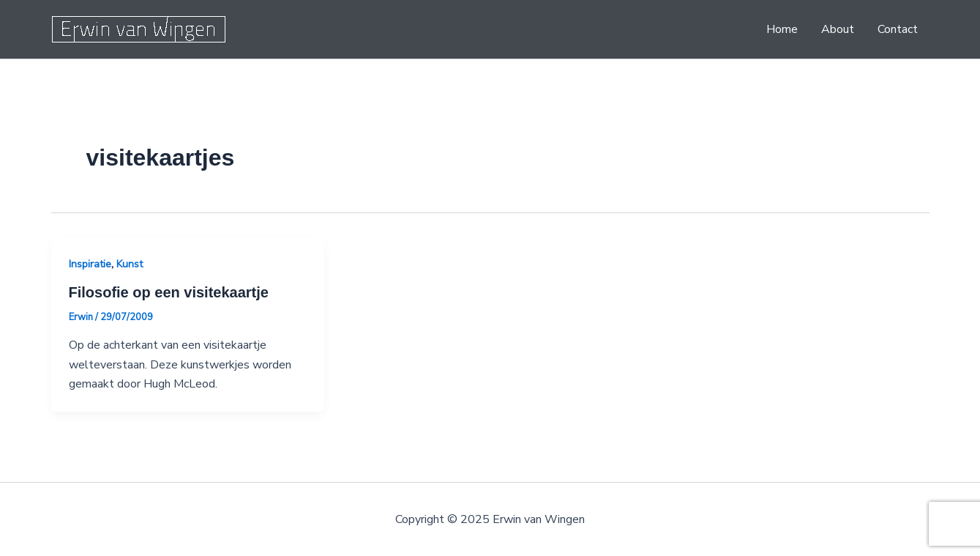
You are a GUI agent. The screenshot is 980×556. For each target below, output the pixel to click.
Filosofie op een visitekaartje (169, 292)
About (838, 29)
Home (782, 29)
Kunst (130, 264)
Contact (898, 29)
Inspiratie (90, 264)
